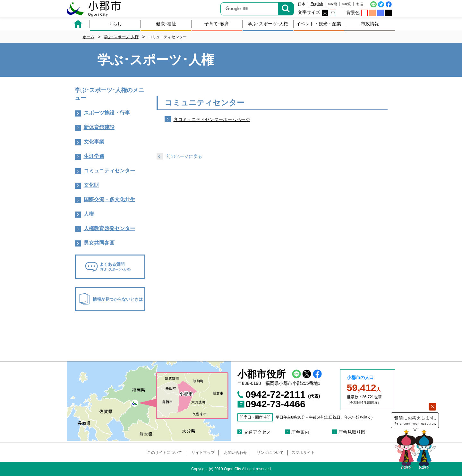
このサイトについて (165, 453)
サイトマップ (203, 453)
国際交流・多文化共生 (109, 199)
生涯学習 (94, 156)
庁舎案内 (300, 432)
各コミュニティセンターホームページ (212, 119)
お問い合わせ (235, 453)
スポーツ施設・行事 (107, 113)
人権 (89, 214)
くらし (115, 24)
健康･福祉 (166, 24)
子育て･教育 (217, 24)
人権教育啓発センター (109, 228)
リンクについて (270, 453)
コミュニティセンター (109, 171)
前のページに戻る (184, 156)
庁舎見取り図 (352, 432)
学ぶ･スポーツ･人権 (268, 24)
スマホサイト (303, 453)
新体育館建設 (99, 127)
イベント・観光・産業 (319, 24)
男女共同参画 (99, 243)
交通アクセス (257, 432)
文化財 (91, 185)
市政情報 (370, 24)
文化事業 (94, 142)
